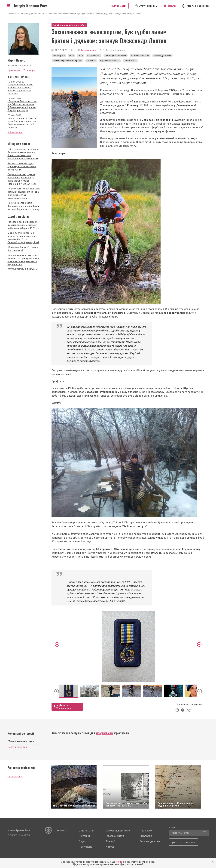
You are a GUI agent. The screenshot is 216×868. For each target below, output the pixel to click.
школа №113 (130, 61)
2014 (81, 56)
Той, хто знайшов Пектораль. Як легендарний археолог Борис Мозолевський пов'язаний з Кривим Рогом (23, 154)
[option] (128, 647)
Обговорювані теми (118, 831)
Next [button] (199, 644)
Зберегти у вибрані (115, 50)
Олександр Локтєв (162, 56)
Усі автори (29, 70)
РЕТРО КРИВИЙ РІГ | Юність (23, 269)
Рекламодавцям (150, 841)
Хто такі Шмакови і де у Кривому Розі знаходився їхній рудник (22, 167)
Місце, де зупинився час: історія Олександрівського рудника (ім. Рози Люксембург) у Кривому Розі (23, 238)
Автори (110, 847)
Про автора (14, 70)
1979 (71, 56)
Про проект (146, 831)
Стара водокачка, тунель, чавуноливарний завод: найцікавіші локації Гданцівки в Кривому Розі (22, 179)
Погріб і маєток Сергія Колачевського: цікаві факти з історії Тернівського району (24, 206)
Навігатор (61, 830)
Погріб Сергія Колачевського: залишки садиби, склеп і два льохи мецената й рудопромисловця (24, 193)
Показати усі (15, 777)
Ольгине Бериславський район (67, 61)
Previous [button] (57, 644)
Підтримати (118, 6)
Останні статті (87, 831)
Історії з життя (115, 836)
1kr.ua (119, 862)
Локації (110, 841)
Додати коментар (17, 747)
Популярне (85, 847)
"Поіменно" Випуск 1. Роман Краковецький (23, 249)
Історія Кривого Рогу (30, 6)
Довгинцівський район (116, 56)
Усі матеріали (15, 132)
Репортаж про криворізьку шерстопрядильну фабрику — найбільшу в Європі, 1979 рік (24, 225)
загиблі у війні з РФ (140, 56)
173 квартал (59, 56)
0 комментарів (89, 50)
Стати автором (148, 6)
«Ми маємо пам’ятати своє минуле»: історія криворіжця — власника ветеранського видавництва (23, 260)
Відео (82, 841)
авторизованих (104, 733)
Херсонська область (110, 61)
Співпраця (146, 836)
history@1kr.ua (181, 833)
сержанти (91, 61)
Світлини (84, 836)
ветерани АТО (94, 56)
